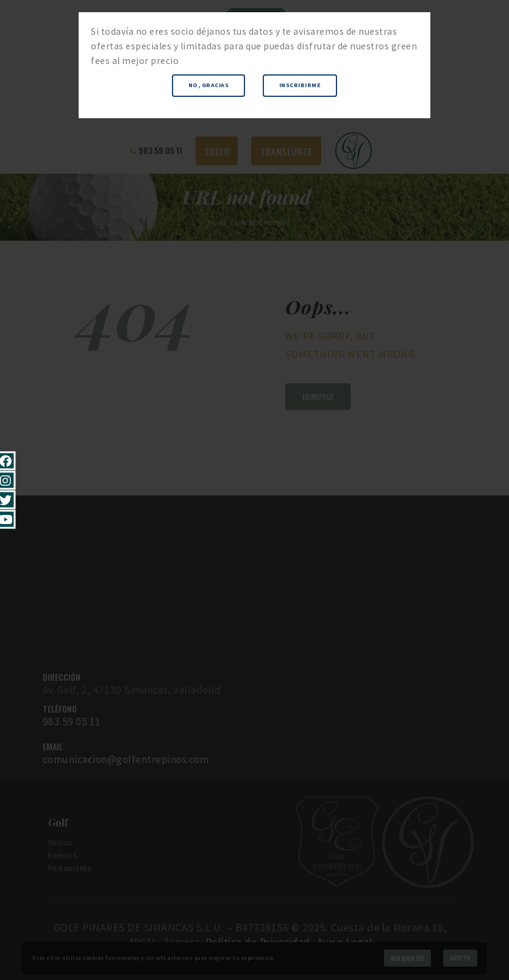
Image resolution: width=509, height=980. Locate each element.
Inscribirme (300, 85)
